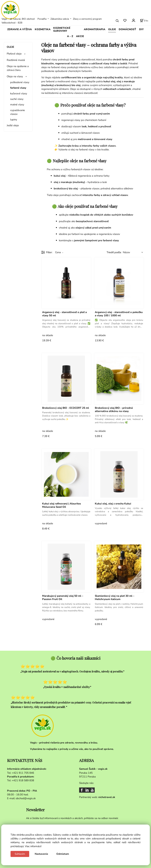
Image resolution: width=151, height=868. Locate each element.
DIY (141, 29)
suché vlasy (17, 99)
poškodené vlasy (20, 82)
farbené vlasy (18, 88)
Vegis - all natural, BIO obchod (18, 19)
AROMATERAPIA (95, 29)
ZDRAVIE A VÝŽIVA (20, 29)
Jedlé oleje (13, 125)
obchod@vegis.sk (26, 798)
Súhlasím (20, 854)
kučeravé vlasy (19, 93)
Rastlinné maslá (16, 60)
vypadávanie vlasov (18, 112)
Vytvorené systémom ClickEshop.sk (75, 866)
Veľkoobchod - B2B (12, 23)
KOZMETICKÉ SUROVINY (62, 29)
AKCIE (80, 36)
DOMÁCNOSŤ (127, 29)
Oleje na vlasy (15, 76)
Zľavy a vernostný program (87, 19)
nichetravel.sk (107, 797)
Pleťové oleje (14, 54)
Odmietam (63, 854)
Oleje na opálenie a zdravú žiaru (18, 68)
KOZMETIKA (43, 29)
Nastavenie (41, 854)
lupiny (14, 120)
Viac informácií (33, 846)
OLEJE (112, 29)
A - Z (70, 36)
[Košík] (144, 21)
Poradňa (42, 19)
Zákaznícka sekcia (60, 19)
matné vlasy (17, 105)
